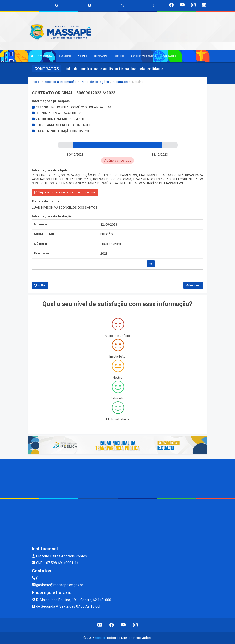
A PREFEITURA (46, 56)
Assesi (100, 638)
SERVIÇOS (120, 56)
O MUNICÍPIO (66, 56)
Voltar (40, 285)
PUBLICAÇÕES (170, 56)
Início (36, 82)
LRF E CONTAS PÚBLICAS (144, 56)
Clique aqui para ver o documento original (65, 192)
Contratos (120, 82)
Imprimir (193, 285)
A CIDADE (83, 56)
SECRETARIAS (101, 56)
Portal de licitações (95, 82)
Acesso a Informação (61, 82)
